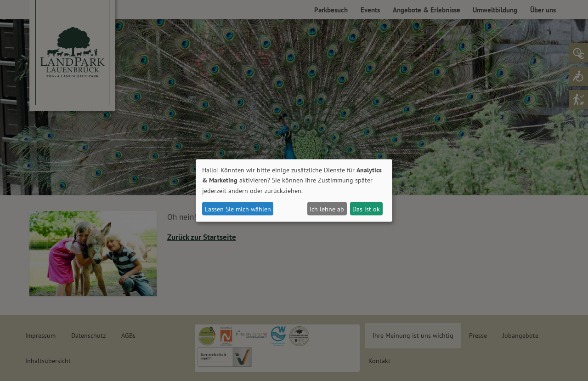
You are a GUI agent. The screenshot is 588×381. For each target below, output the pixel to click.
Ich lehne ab (327, 209)
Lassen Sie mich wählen (238, 209)
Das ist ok (366, 209)
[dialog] (294, 190)
